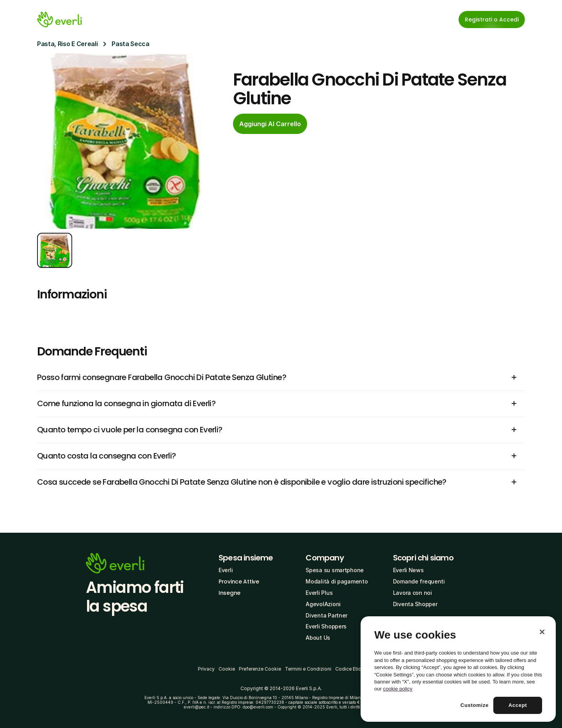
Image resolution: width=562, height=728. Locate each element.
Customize (475, 705)
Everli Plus (319, 593)
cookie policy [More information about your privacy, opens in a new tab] (398, 689)
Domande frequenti (419, 581)
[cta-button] (270, 124)
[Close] (542, 632)
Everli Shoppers (326, 626)
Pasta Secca (130, 44)
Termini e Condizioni (308, 669)
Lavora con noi (413, 593)
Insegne (229, 593)
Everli (226, 570)
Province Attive (239, 582)
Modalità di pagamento (337, 581)
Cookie (227, 669)
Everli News (408, 570)
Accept (518, 705)
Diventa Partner (326, 615)
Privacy (206, 669)
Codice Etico (350, 669)
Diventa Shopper (415, 604)
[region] (458, 669)
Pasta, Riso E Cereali (67, 44)
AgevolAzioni (323, 604)
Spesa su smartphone (335, 570)
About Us (318, 638)
